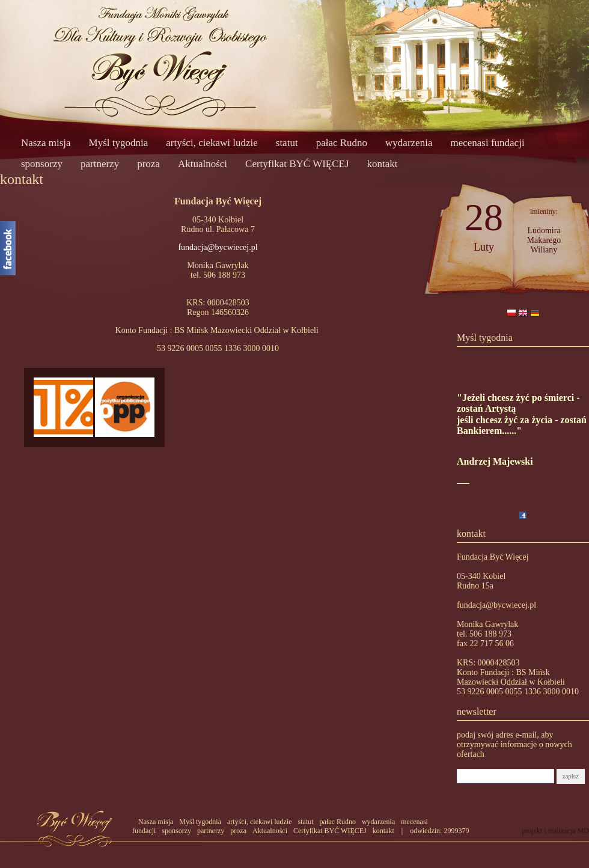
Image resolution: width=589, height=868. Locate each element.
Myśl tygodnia (119, 143)
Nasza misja (46, 143)
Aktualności (203, 164)
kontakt (383, 164)
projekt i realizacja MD (555, 831)
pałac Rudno (342, 143)
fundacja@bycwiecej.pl (218, 247)
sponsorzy (42, 164)
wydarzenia (409, 143)
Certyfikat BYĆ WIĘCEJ (297, 164)
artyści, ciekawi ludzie (212, 143)
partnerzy (100, 164)
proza (148, 164)
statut (287, 143)
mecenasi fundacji (487, 143)
